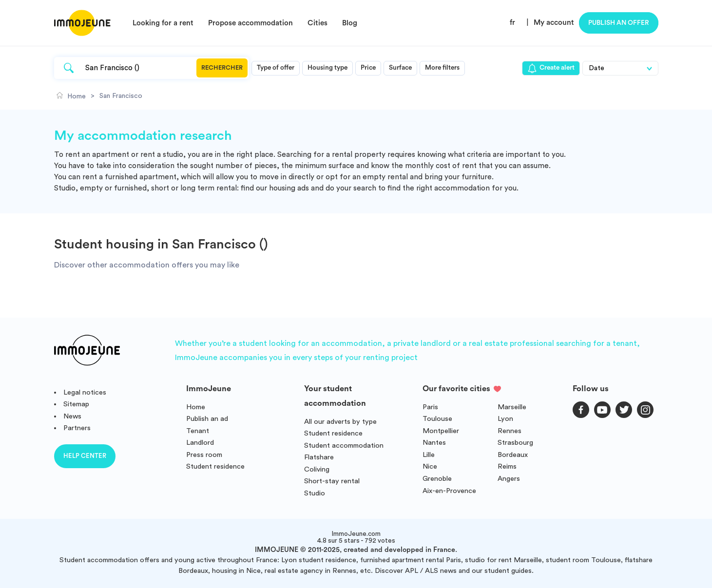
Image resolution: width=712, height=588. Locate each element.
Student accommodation (344, 446)
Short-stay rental (332, 481)
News (72, 416)
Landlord (200, 443)
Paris (430, 407)
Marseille (512, 407)
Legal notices (85, 392)
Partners (77, 428)
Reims (507, 466)
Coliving (317, 469)
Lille (429, 455)
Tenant (198, 431)
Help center (85, 456)
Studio (315, 493)
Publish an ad (207, 419)
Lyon (505, 419)
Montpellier (441, 431)
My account (554, 23)
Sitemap (76, 404)
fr (512, 23)
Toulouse (437, 419)
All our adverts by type (340, 422)
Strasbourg (515, 443)
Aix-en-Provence (449, 491)
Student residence (215, 466)
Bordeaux (513, 455)
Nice (430, 466)
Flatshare (319, 457)
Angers (509, 479)
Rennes (510, 431)
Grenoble (437, 479)
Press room (204, 455)
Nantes (434, 443)
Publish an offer (619, 23)
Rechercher (222, 68)
